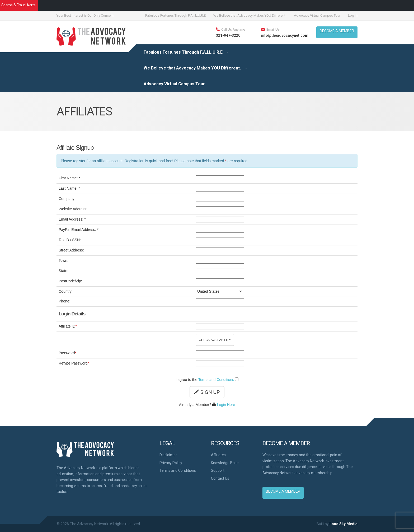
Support (218, 470)
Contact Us (220, 478)
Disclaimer (168, 455)
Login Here (226, 405)
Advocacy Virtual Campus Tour (317, 15)
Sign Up (207, 392)
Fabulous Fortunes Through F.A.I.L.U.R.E (175, 15)
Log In (353, 15)
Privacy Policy (171, 463)
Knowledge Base (225, 463)
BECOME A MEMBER (337, 31)
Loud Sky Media (344, 524)
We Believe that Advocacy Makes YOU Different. (250, 15)
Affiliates (218, 455)
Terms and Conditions (216, 380)
